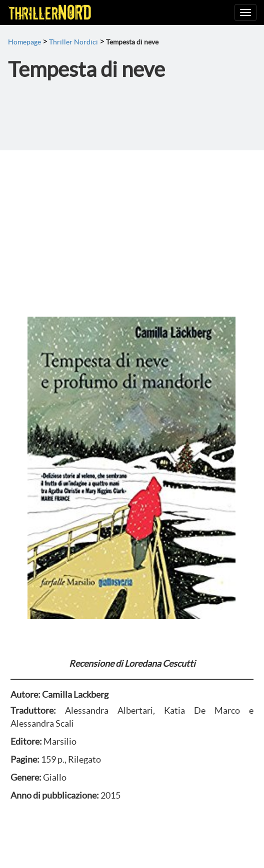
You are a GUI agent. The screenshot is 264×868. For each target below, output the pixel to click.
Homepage (24, 42)
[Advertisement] (132, 225)
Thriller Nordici (73, 42)
